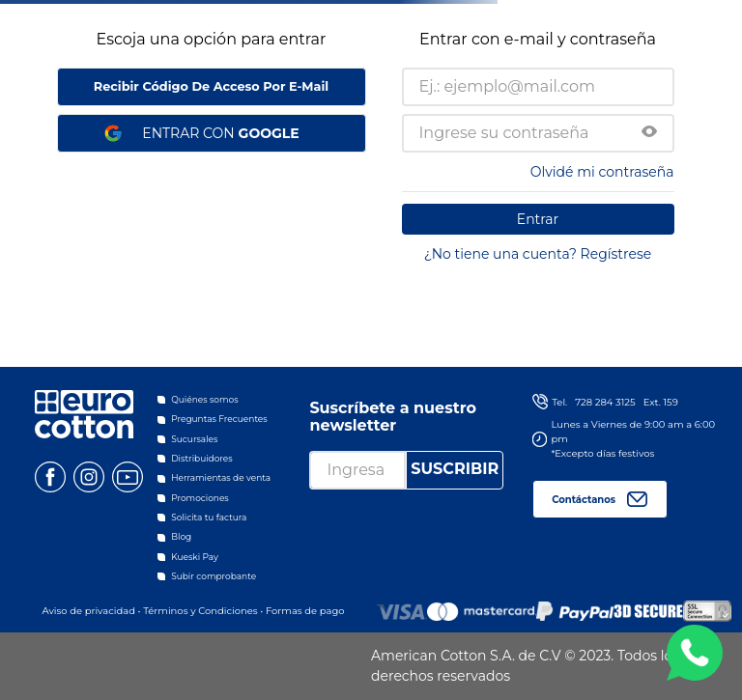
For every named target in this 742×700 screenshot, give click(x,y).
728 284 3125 (605, 402)
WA (695, 653)
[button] (649, 133)
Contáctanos (584, 500)
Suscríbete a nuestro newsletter (393, 417)
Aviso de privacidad (88, 611)
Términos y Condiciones (200, 611)
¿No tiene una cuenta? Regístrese (538, 254)
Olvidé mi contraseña (602, 172)
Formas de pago (305, 611)
